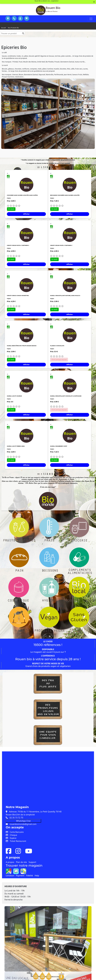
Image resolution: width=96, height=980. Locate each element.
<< (38, 167)
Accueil (4, 28)
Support (32, 862)
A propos (10, 862)
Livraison (10, 876)
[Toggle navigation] (91, 19)
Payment (20, 876)
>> (58, 167)
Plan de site (21, 862)
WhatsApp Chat (23, 821)
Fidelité (29, 876)
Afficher (26, 214)
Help (37, 876)
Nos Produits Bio (13, 28)
